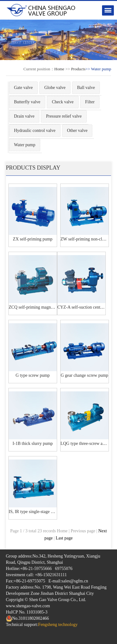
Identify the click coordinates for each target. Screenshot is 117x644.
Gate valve (23, 88)
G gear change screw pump (84, 375)
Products (78, 69)
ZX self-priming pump (33, 239)
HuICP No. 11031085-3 (27, 612)
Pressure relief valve (64, 116)
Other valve (77, 131)
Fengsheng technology (58, 625)
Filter (90, 102)
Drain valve (24, 116)
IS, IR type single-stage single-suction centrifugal (52, 512)
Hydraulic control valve (35, 131)
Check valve (63, 102)
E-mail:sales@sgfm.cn (68, 581)
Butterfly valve (27, 102)
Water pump (25, 145)
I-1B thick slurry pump (33, 443)
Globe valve (55, 88)
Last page (64, 538)
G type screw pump (33, 375)
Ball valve (86, 88)
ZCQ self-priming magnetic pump (39, 307)
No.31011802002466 (27, 618)
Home (59, 69)
